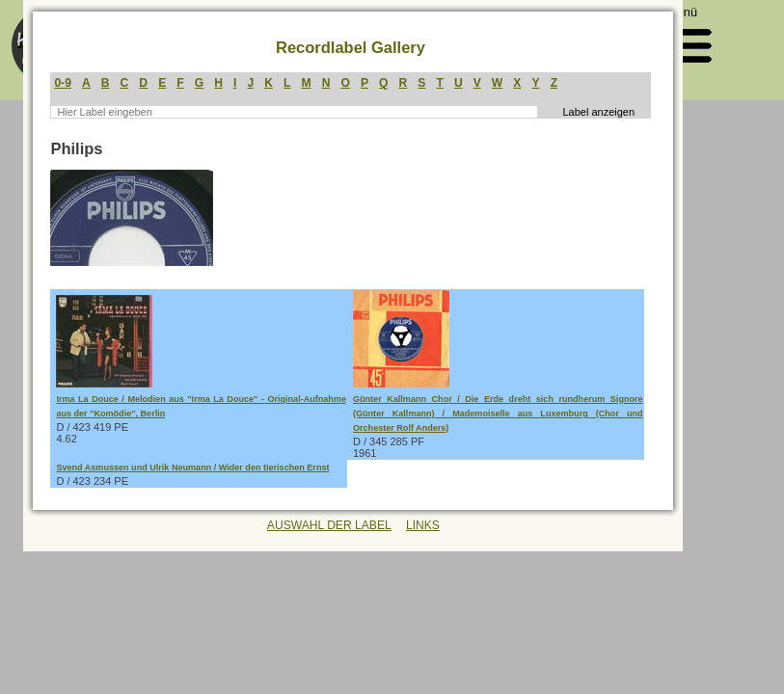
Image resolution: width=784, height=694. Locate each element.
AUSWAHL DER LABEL (329, 525)
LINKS (423, 525)
